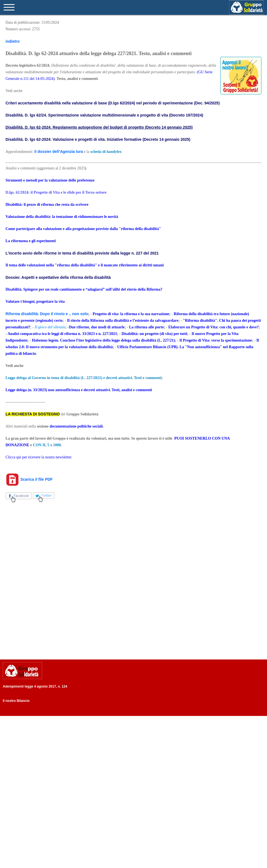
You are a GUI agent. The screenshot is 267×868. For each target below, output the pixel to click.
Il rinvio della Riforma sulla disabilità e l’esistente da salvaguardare (123, 321)
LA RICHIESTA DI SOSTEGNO (33, 414)
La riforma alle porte (146, 327)
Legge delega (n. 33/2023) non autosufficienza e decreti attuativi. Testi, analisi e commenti (79, 390)
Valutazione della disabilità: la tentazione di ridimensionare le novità (62, 217)
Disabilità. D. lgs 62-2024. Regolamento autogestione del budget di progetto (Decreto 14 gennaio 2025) (99, 127)
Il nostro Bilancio (16, 701)
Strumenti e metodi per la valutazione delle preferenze (50, 180)
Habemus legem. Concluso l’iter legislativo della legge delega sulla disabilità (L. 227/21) (103, 340)
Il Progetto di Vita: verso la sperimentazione (216, 340)
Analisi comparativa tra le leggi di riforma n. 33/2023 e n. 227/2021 (62, 334)
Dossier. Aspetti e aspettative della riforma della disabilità (58, 277)
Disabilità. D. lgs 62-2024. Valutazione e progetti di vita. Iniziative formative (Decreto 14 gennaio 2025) (98, 139)
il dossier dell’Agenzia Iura (59, 152)
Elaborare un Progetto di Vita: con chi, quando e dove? (213, 327)
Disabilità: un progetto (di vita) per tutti (154, 334)
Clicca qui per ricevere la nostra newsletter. (39, 457)
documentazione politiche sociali (76, 426)
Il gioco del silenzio (50, 327)
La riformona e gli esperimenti (31, 241)
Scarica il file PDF (29, 479)
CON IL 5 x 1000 (47, 445)
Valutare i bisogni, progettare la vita (35, 301)
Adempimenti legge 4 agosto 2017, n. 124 (35, 686)
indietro (13, 41)
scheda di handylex (106, 152)
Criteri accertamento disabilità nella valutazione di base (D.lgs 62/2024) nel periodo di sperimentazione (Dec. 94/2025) (113, 103)
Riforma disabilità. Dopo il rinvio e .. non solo (47, 314)
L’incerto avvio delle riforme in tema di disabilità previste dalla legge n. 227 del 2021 (82, 253)
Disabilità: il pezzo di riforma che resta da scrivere (47, 205)
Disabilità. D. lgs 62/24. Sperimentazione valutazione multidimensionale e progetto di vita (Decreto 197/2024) (104, 115)
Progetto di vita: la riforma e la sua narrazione (131, 314)
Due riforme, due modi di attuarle (97, 327)
